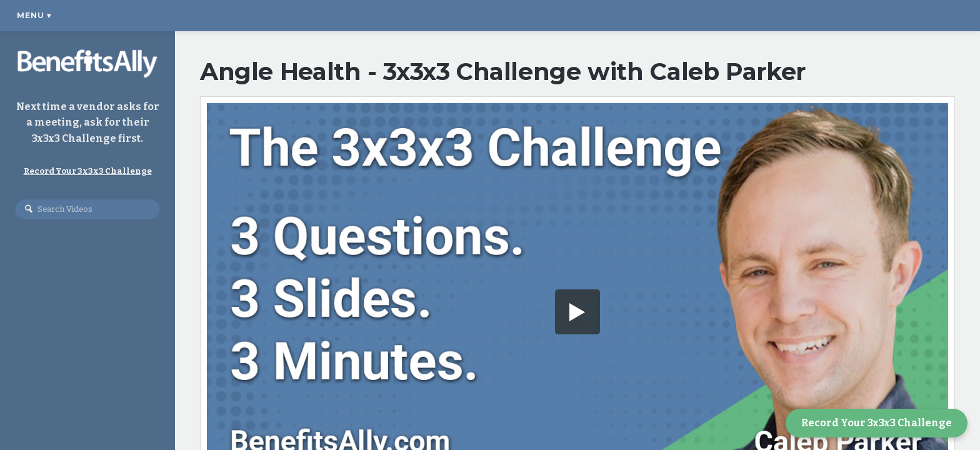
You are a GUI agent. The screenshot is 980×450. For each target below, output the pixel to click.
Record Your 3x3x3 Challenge (877, 423)
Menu (34, 15)
